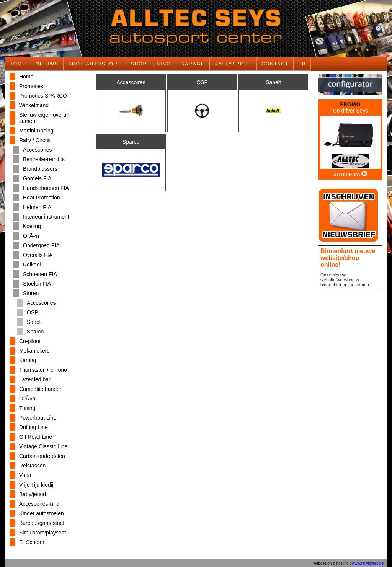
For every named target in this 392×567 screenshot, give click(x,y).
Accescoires (37, 150)
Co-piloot (30, 341)
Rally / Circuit (35, 140)
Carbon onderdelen (42, 456)
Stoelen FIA (37, 284)
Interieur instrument (46, 217)
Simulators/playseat (42, 533)
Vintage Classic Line (43, 446)
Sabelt (34, 322)
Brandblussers (40, 169)
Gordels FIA (37, 178)
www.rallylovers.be (368, 563)
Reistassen (32, 466)
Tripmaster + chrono (43, 370)
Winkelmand (34, 105)
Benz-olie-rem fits (44, 159)
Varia (25, 475)
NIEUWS (47, 64)
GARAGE (193, 64)
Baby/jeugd (33, 494)
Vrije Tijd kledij (36, 485)
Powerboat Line (38, 418)
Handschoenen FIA (46, 188)
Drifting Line (33, 427)
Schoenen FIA (40, 274)
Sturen (31, 293)
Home (26, 77)
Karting (28, 360)
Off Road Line (36, 437)
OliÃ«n (31, 236)
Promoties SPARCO (43, 96)
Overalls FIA (38, 255)
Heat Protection (42, 198)
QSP (33, 312)
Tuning (27, 408)
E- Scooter (32, 542)
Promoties (31, 86)
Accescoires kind (39, 504)
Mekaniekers (34, 351)
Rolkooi (32, 265)
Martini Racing (36, 131)
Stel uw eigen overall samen (44, 118)
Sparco (35, 332)
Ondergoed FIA (41, 245)
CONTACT (275, 64)
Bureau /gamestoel (42, 523)
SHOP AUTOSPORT (95, 64)
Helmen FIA (37, 207)
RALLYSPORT (233, 64)
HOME (18, 64)
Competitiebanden (41, 389)
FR (302, 64)
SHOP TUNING (151, 64)
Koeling (32, 226)
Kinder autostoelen (42, 513)
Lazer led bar (35, 379)
